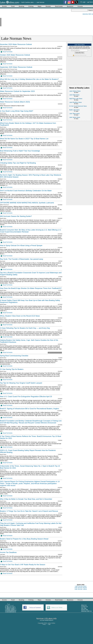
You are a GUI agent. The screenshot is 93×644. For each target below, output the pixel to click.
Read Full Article (7, 52)
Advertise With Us (88, 14)
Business (70, 6)
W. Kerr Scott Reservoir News (78, 106)
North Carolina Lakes (28, 2)
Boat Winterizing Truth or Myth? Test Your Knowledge (20, 151)
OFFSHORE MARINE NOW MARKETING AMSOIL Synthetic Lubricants (27, 203)
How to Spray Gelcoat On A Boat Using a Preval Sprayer (21, 246)
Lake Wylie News (74, 95)
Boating (22, 6)
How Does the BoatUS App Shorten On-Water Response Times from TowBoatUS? (31, 288)
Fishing (31, 6)
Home (90, 2)
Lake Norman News (81, 586)
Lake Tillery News (74, 114)
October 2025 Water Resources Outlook (15, 55)
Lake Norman (40, 2)
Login (83, 2)
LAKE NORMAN (45, 620)
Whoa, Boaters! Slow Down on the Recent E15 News (20, 316)
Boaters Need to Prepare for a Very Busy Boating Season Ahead (24, 539)
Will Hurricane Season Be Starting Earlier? (16, 216)
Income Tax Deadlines (8, 552)
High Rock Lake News (76, 99)
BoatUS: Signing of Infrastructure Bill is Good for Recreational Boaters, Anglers (29, 409)
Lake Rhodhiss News (76, 102)
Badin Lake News (74, 110)
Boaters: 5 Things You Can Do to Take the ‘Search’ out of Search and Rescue (29, 511)
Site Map (84, 608)
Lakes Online (51, 623)
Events (4, 6)
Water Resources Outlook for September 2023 (17, 91)
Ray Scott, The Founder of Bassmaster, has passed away (22, 259)
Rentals (48, 6)
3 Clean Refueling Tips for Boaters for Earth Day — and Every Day (25, 328)
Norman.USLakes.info (46, 619)
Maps (40, 6)
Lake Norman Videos (81, 589)
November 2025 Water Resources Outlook (16, 44)
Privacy (44, 624)
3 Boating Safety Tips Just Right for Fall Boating (18, 163)
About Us (84, 605)
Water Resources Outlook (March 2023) (15, 102)
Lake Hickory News (75, 91)
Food (13, 6)
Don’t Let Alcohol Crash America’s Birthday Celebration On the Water (26, 191)
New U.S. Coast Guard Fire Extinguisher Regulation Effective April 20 (26, 397)
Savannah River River (55, 353)
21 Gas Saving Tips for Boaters (12, 369)
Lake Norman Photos (81, 588)
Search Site (85, 610)
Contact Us (84, 607)
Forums (80, 6)
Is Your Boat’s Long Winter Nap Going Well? (17, 111)
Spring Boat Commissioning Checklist (14, 356)
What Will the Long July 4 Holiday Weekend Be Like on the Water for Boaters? (29, 79)
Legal (49, 624)
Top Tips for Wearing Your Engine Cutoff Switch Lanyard (21, 383)
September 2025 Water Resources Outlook (16, 67)
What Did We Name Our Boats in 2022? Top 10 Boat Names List (24, 139)
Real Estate (59, 6)
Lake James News (75, 117)
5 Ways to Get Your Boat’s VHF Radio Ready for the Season (23, 565)
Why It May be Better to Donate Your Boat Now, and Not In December (26, 499)
